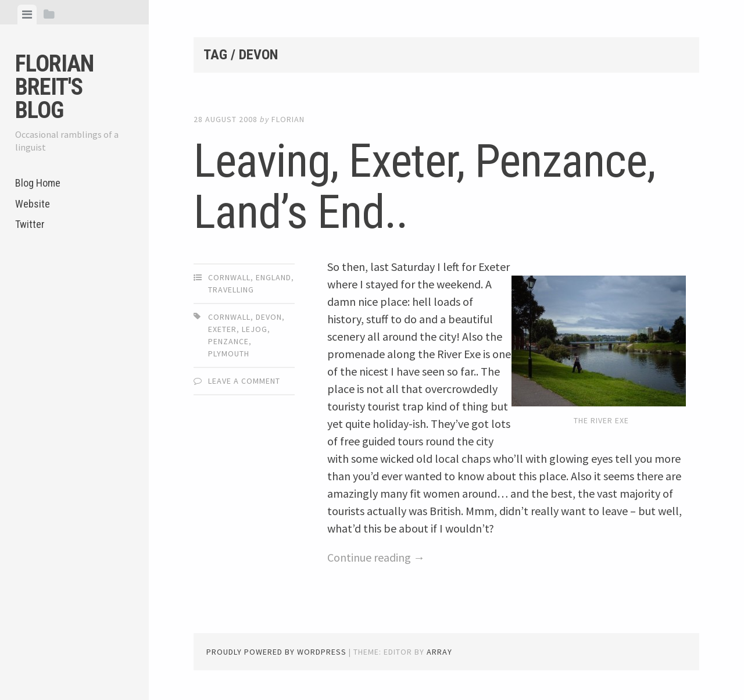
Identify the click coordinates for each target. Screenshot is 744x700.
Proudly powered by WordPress (276, 652)
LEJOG (255, 329)
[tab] (27, 15)
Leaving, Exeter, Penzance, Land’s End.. (425, 187)
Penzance (228, 341)
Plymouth (229, 353)
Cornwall (229, 277)
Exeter (222, 329)
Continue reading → (376, 557)
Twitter (30, 224)
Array (439, 652)
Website (33, 204)
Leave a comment (244, 381)
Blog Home (38, 183)
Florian (288, 119)
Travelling (231, 290)
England (273, 277)
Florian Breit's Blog (54, 87)
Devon (269, 317)
